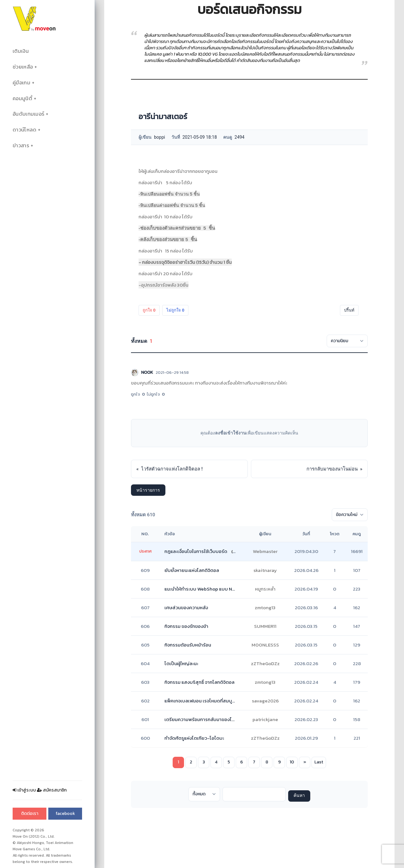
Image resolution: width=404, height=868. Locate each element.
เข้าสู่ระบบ (24, 790)
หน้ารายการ (148, 490)
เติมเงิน (21, 51)
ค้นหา (299, 796)
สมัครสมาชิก (52, 790)
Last (319, 762)
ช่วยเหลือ (23, 67)
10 (292, 762)
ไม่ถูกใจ (175, 310)
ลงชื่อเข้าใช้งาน (231, 433)
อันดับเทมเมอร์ (28, 114)
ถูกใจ (149, 310)
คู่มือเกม (21, 83)
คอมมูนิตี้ (22, 98)
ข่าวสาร (21, 146)
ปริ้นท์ (349, 310)
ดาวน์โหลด (24, 130)
